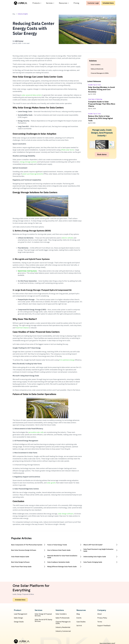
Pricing (76, 3)
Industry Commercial (63, 631)
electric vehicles (68, 238)
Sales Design (18, 618)
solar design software (66, 514)
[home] (20, 3)
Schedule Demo (108, 3)
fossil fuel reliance (22, 328)
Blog (78, 614)
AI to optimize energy (67, 360)
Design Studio (19, 622)
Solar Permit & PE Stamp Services (43, 620)
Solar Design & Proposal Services (43, 615)
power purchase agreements (33, 174)
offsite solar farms (67, 150)
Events (79, 618)
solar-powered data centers (32, 95)
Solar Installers (61, 614)
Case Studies (81, 622)
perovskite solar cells (36, 432)
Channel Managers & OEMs (63, 623)
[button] (37, 3)
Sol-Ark (79, 626)
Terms (100, 622)
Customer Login (93, 3)
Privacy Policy (102, 618)
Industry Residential (63, 627)
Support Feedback (104, 626)
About (100, 614)
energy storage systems (28, 162)
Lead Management (21, 614)
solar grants (51, 483)
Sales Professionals (63, 618)
